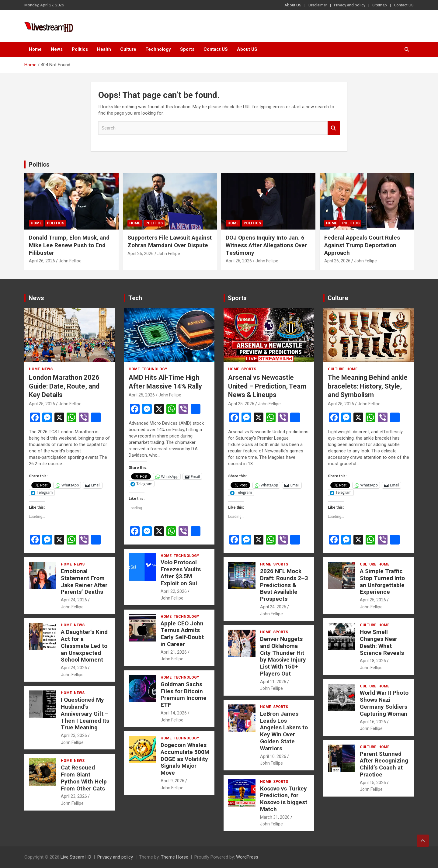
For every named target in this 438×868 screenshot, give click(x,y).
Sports (187, 49)
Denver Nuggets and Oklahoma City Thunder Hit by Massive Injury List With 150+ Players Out (283, 656)
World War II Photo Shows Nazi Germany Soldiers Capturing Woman (384, 703)
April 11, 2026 (273, 682)
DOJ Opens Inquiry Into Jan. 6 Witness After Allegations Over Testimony (266, 245)
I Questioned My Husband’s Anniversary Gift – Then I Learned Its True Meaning (85, 714)
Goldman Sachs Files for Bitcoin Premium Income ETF (184, 695)
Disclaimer (318, 5)
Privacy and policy (350, 5)
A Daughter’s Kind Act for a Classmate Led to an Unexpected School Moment (84, 646)
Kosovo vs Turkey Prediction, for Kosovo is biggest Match (284, 799)
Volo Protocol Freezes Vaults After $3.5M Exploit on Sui (181, 573)
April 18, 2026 (373, 661)
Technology (158, 49)
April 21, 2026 (174, 652)
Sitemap (380, 5)
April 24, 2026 (74, 600)
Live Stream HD (76, 857)
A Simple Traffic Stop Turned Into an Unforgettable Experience (382, 581)
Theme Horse (175, 857)
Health (104, 49)
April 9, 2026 (172, 781)
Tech (135, 298)
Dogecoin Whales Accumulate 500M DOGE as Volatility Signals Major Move (185, 759)
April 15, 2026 (373, 783)
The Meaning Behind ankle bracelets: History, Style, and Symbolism (368, 386)
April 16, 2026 (373, 722)
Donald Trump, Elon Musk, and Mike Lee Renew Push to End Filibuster (69, 245)
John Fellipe (70, 261)
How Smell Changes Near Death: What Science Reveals (382, 642)
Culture (128, 49)
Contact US (404, 5)
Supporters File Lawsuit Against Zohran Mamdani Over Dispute (170, 241)
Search (334, 128)
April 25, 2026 (42, 404)
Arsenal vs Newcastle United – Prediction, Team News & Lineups (267, 386)
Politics (80, 49)
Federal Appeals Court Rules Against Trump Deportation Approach (362, 245)
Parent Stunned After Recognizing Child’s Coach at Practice (384, 764)
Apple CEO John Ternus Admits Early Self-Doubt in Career (182, 634)
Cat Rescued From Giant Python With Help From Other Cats (84, 778)
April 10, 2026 (273, 756)
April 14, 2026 (174, 713)
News (57, 49)
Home (35, 49)
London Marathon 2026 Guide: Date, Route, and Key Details (64, 386)
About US (293, 5)
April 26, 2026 (42, 261)
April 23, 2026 (74, 735)
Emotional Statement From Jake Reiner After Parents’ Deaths (84, 581)
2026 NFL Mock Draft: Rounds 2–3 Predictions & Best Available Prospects (284, 585)
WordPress (247, 857)
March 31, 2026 (275, 817)
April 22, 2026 (174, 591)
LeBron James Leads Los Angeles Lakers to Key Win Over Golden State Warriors (284, 731)
